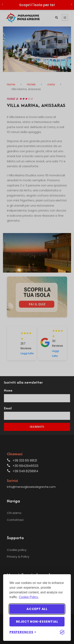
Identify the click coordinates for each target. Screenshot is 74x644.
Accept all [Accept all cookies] (37, 609)
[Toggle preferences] (23, 632)
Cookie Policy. (29, 597)
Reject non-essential (37, 622)
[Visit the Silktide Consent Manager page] (62, 632)
